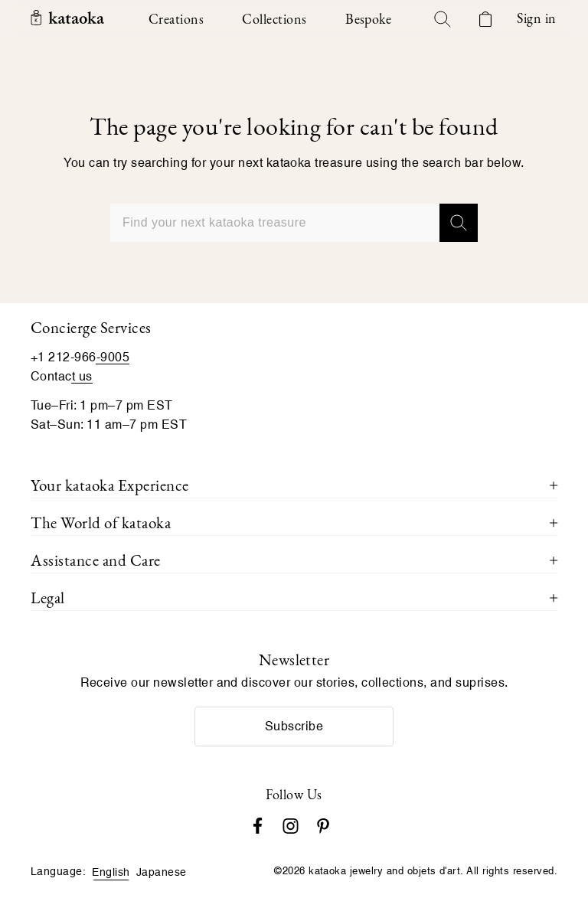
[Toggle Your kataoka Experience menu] (554, 485)
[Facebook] (258, 824)
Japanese (162, 872)
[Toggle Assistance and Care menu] (554, 560)
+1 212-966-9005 (80, 357)
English (111, 872)
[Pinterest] (323, 824)
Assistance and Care (96, 560)
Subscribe (294, 726)
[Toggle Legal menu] (554, 598)
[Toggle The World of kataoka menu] (554, 523)
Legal (48, 598)
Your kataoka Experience (110, 485)
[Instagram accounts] (291, 824)
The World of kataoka (101, 522)
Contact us (62, 376)
